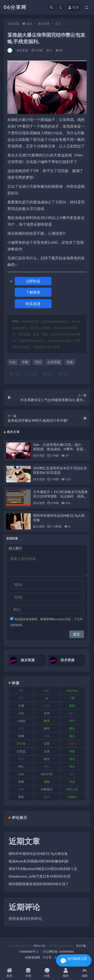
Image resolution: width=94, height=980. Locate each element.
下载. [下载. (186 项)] (72, 698)
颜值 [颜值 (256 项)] (47, 797)
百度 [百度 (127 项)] (47, 743)
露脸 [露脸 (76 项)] (21, 797)
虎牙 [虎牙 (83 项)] (72, 774)
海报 (48, 374)
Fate (13, 362)
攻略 (70, 362)
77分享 (47, 957)
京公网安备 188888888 (58, 952)
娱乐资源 (44, 24)
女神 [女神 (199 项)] (47, 713)
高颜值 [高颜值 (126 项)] (72, 797)
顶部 (85, 973)
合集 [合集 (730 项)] (21, 713)
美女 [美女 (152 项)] (72, 766)
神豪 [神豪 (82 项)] (72, 751)
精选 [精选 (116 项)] (72, 759)
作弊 (25, 362)
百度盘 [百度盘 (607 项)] (21, 751)
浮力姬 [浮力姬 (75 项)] (21, 743)
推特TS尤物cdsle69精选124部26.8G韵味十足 (43, 869)
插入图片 (15, 548)
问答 (47, 973)
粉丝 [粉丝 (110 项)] (47, 759)
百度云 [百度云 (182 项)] (72, 743)
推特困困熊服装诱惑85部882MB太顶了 (39, 884)
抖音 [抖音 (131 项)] (21, 728)
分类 (28, 973)
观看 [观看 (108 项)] (21, 782)
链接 (64, 374)
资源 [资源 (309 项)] (72, 782)
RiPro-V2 (39, 946)
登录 (74, 7)
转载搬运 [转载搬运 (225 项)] (47, 789)
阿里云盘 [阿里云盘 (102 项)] (72, 789)
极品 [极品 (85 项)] (72, 736)
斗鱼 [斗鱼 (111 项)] (47, 736)
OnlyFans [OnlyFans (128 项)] (72, 690)
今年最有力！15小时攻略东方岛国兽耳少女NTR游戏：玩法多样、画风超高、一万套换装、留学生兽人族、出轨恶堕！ (60, 498)
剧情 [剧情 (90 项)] (72, 706)
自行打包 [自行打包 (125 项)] (47, 774)
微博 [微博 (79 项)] (47, 721)
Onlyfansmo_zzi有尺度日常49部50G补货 (40, 876)
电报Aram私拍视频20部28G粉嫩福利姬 (39, 861)
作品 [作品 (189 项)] (47, 706)
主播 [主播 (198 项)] (21, 706)
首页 (29, 24)
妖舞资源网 (33, 957)
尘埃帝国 (54, 362)
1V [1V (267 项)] (21, 690)
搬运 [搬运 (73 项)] (72, 728)
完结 (38, 362)
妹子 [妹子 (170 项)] (72, 713)
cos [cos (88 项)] (47, 690)
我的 (66, 973)
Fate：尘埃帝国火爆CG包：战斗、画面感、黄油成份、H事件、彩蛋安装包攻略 (60, 449)
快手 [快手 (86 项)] (72, 721)
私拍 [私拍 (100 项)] (21, 759)
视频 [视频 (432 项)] (47, 782)
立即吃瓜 (33, 281)
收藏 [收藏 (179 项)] (21, 736)
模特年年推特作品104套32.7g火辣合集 (38, 853)
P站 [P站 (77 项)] (21, 698)
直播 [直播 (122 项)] (47, 751)
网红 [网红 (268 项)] (47, 766)
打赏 (15, 374)
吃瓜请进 (33, 304)
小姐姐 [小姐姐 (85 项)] (21, 721)
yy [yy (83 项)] (47, 698)
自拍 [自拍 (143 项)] (21, 774)
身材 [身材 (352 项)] (21, 789)
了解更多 (33, 292)
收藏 (31, 374)
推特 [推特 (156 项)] (47, 728)
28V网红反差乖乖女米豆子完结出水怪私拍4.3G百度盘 (60, 470)
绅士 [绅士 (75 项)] (21, 766)
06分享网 (15, 7)
